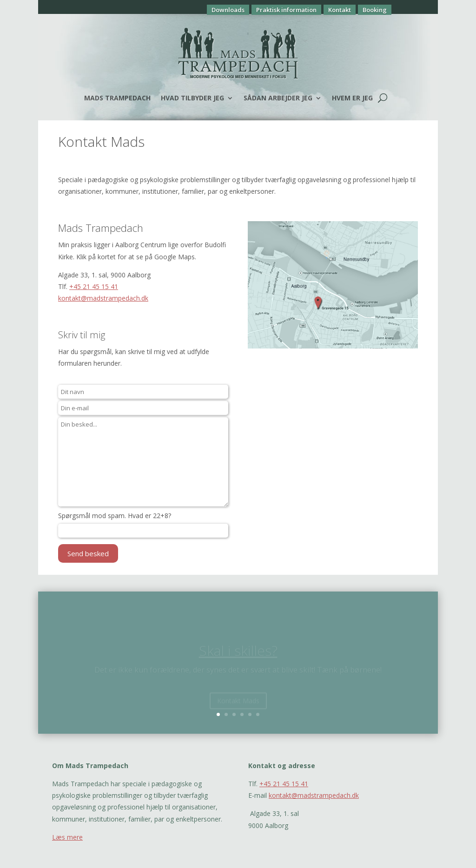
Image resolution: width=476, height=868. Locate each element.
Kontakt (340, 10)
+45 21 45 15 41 (94, 286)
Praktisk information (286, 10)
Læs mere (67, 837)
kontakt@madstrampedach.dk (103, 298)
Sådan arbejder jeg (278, 98)
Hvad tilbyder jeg (192, 98)
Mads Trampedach (117, 98)
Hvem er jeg (352, 98)
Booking (375, 10)
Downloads (228, 10)
